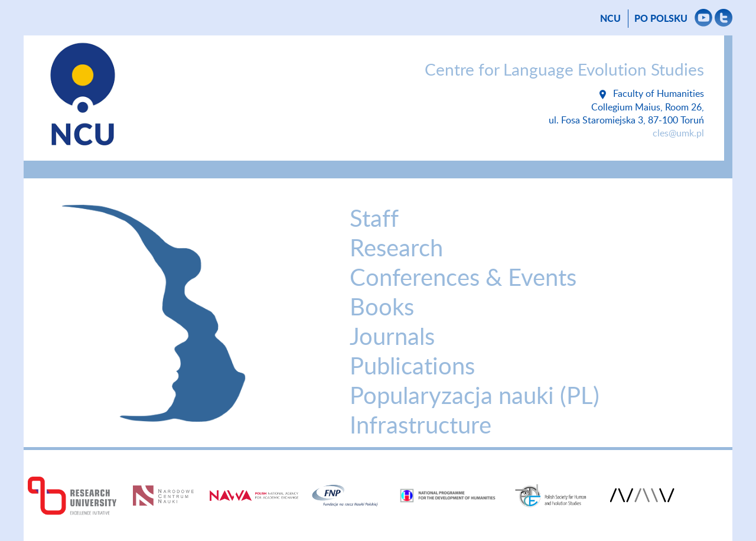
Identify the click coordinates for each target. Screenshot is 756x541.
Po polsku (661, 19)
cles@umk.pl (678, 133)
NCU (610, 19)
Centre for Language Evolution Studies (564, 70)
